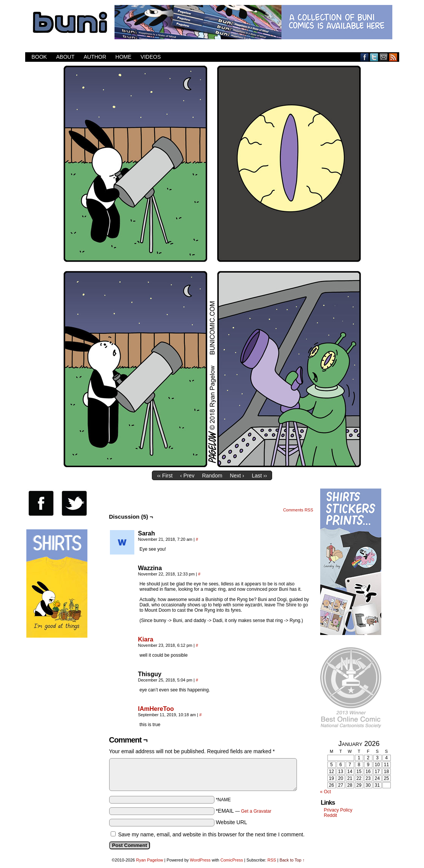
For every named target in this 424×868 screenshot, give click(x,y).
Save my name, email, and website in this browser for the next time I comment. (211, 834)
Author (95, 57)
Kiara (146, 639)
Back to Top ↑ (292, 860)
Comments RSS (298, 510)
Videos (151, 57)
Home (123, 57)
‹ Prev (187, 476)
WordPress (200, 860)
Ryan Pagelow (150, 860)
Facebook (365, 57)
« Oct (326, 792)
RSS (393, 57)
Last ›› (260, 476)
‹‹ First (165, 476)
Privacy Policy (338, 810)
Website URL (231, 822)
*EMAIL (243, 811)
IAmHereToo (156, 709)
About (65, 57)
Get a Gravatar (256, 811)
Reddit (331, 815)
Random (212, 476)
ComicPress (231, 860)
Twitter (374, 57)
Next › (237, 476)
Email (384, 57)
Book (39, 57)
